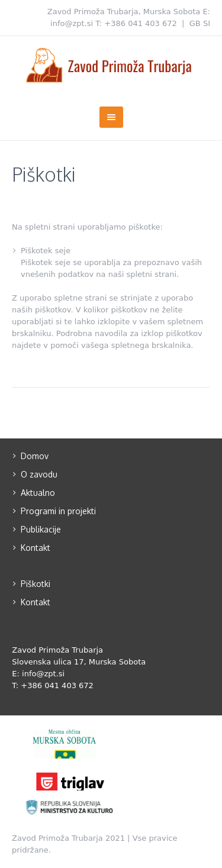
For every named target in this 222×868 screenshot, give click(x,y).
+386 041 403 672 (141, 23)
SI (207, 23)
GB (195, 23)
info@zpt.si (72, 23)
